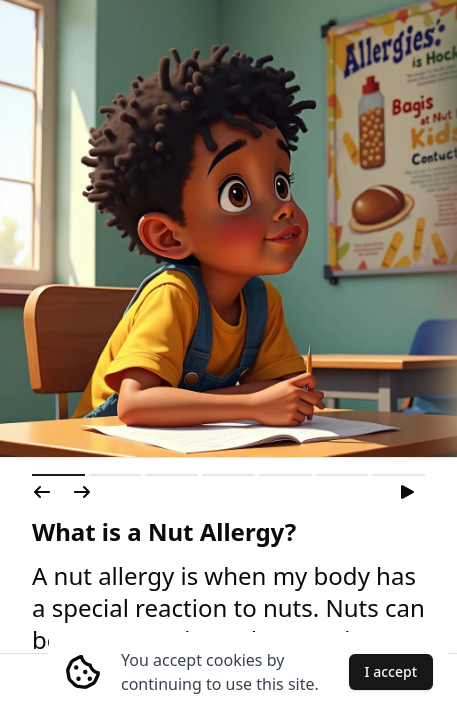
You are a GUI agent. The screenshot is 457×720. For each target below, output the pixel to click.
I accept (391, 671)
